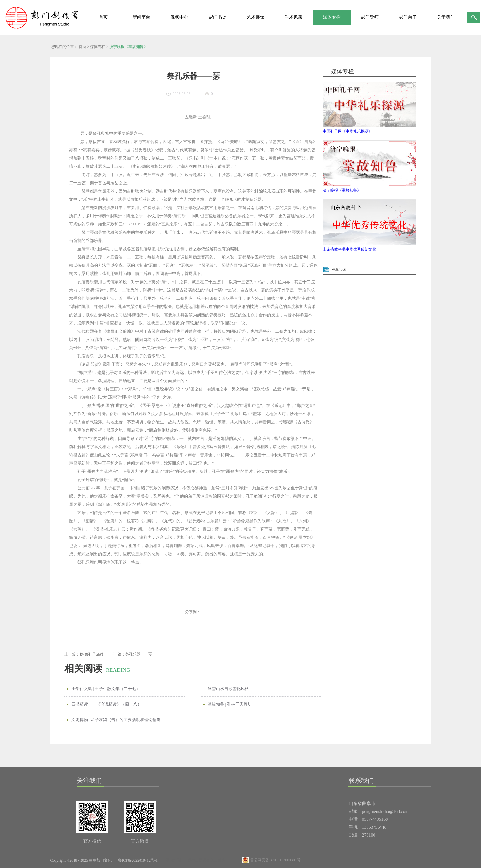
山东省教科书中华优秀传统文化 (349, 249)
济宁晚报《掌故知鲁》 (128, 47)
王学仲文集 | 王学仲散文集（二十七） (106, 689)
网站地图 (172, 860)
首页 (103, 17)
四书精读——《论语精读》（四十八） (106, 704)
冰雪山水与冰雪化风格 (228, 689)
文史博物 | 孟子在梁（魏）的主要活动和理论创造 (116, 720)
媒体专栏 (98, 47)
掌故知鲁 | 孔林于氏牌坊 (230, 704)
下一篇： (131, 654)
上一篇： (84, 654)
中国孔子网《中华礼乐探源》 (348, 131)
